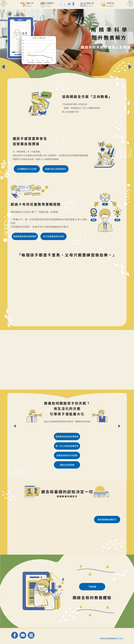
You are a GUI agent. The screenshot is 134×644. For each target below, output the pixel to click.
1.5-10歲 (44, 159)
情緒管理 (21, 152)
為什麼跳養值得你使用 (53, 236)
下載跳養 (92, 587)
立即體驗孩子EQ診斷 (27, 169)
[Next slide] (130, 67)
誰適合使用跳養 (67, 465)
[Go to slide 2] (67, 67)
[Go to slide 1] (63, 67)
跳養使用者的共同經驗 (67, 455)
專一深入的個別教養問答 (67, 446)
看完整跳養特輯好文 (107, 519)
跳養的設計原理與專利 (55, 169)
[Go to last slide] (4, 67)
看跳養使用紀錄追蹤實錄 (67, 436)
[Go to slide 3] (71, 67)
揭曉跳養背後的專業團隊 (25, 236)
